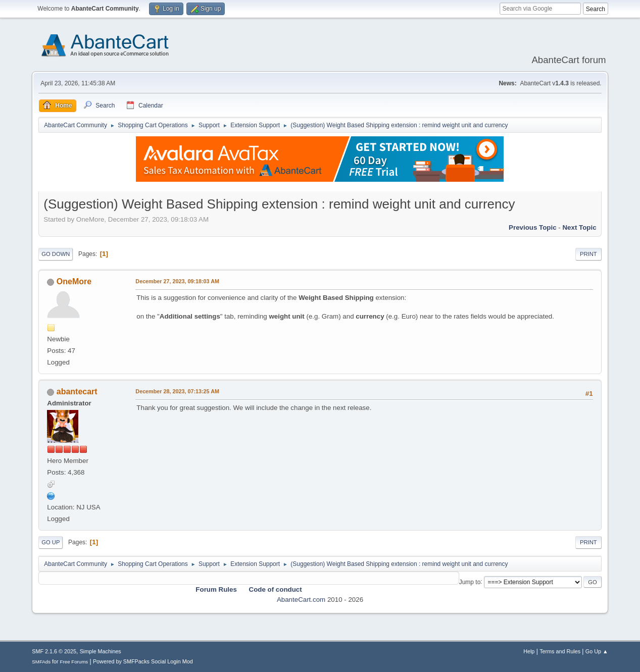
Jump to (470, 582)
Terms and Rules (560, 651)
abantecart (77, 392)
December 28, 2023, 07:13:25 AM (177, 391)
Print (588, 254)
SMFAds (41, 662)
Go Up (51, 542)
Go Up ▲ (597, 651)
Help (529, 651)
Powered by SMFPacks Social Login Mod (143, 661)
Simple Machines (101, 651)
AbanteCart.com (301, 600)
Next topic (579, 227)
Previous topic (533, 227)
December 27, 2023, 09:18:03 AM (177, 281)
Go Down (56, 254)
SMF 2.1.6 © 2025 (54, 651)
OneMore (74, 281)
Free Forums (74, 662)
